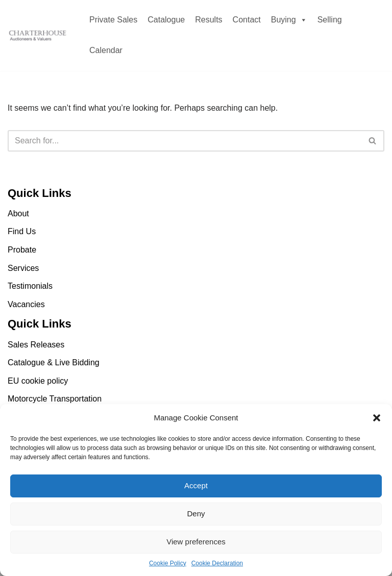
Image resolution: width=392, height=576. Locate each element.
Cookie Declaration (217, 563)
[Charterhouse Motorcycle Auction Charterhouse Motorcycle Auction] (38, 36)
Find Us (22, 231)
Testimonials (30, 286)
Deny (196, 514)
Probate (22, 250)
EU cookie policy (38, 381)
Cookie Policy (168, 563)
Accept (196, 485)
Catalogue (166, 20)
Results (209, 20)
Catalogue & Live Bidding (54, 362)
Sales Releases (36, 345)
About (18, 214)
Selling (330, 20)
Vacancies (26, 304)
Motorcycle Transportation (55, 399)
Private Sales (113, 20)
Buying (289, 20)
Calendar (106, 50)
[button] (377, 418)
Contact (247, 20)
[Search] (185, 141)
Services (23, 268)
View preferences (196, 542)
